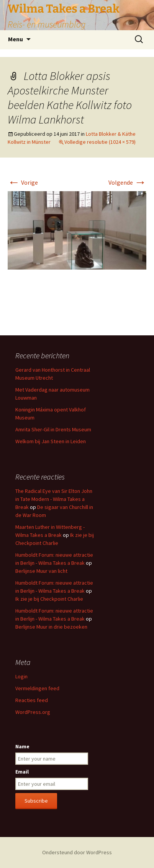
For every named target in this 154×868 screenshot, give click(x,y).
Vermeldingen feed (37, 688)
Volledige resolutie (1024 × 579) (100, 142)
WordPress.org (33, 712)
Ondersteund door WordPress (77, 852)
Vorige (23, 182)
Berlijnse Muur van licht (41, 571)
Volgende (127, 182)
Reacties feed (32, 700)
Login (21, 676)
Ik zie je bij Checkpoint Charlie (49, 599)
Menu (16, 39)
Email (22, 772)
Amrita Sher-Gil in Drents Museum (53, 429)
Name (22, 746)
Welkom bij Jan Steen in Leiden (51, 441)
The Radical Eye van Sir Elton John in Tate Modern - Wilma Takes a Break (54, 499)
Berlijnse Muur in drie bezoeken (51, 627)
